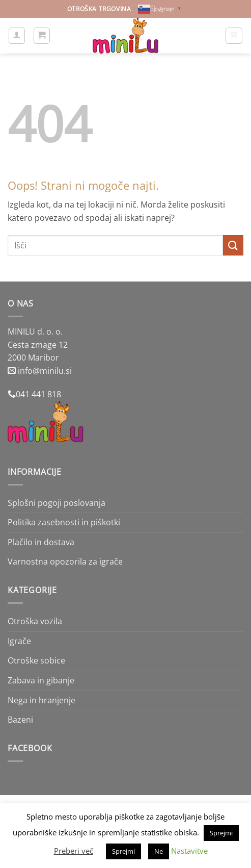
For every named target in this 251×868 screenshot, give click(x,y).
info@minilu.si (45, 371)
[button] (42, 36)
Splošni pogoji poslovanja (57, 503)
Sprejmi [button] (221, 833)
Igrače (19, 641)
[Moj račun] (17, 36)
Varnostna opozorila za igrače (65, 561)
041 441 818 (38, 394)
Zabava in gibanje (41, 680)
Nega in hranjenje (41, 700)
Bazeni (20, 720)
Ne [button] (159, 851)
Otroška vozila (35, 621)
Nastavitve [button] (189, 851)
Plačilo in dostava (41, 542)
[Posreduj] (233, 245)
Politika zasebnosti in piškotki (64, 522)
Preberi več (74, 851)
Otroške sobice (36, 660)
